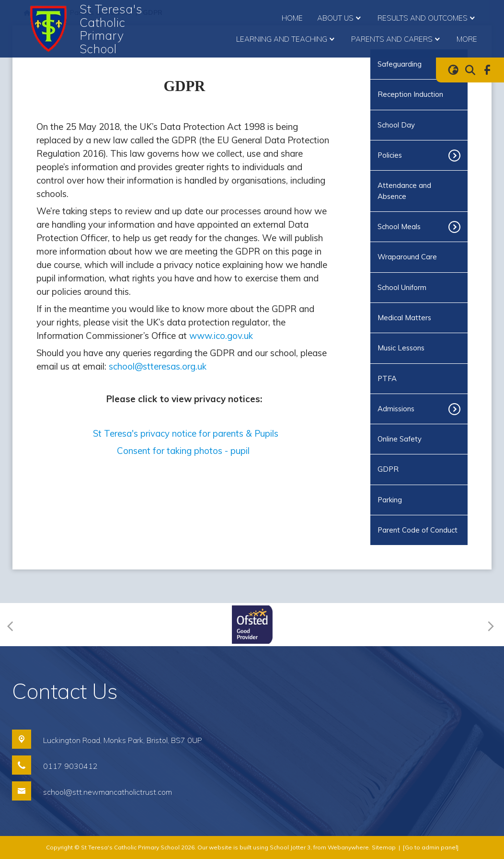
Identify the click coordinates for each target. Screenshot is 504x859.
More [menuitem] (467, 39)
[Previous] (13, 625)
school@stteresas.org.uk (158, 366)
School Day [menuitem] (396, 125)
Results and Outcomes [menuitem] (427, 18)
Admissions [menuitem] (396, 409)
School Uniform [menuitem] (402, 287)
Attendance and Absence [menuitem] (404, 191)
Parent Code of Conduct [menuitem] (418, 530)
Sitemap (384, 847)
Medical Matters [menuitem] (404, 318)
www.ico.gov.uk (221, 336)
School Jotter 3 (290, 847)
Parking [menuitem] (390, 500)
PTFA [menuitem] (387, 378)
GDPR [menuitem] (388, 469)
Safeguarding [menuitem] (400, 64)
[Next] (489, 625)
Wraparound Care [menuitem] (407, 257)
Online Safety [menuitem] (400, 439)
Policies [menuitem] (390, 155)
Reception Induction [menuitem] (410, 94)
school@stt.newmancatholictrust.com (108, 792)
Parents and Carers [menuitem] (397, 39)
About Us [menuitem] (340, 18)
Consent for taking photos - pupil (184, 451)
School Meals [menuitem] (399, 226)
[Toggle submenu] (458, 155)
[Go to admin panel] (431, 847)
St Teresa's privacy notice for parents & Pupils (186, 433)
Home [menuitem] (292, 18)
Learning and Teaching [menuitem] (286, 39)
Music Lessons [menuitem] (401, 348)
